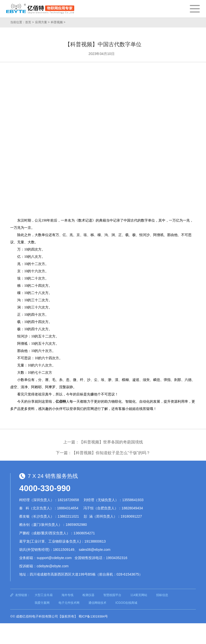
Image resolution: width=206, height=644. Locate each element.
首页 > (29, 22)
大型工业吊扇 (44, 595)
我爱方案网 (42, 603)
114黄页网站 (139, 595)
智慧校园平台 (112, 595)
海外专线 (68, 595)
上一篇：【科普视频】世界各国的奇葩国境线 (103, 442)
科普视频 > (58, 22)
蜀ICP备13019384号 (93, 616)
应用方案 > (42, 22)
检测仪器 (88, 595)
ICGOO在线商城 (126, 603)
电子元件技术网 (69, 603)
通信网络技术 (97, 603)
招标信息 (162, 595)
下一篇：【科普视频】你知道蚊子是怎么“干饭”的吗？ (103, 453)
